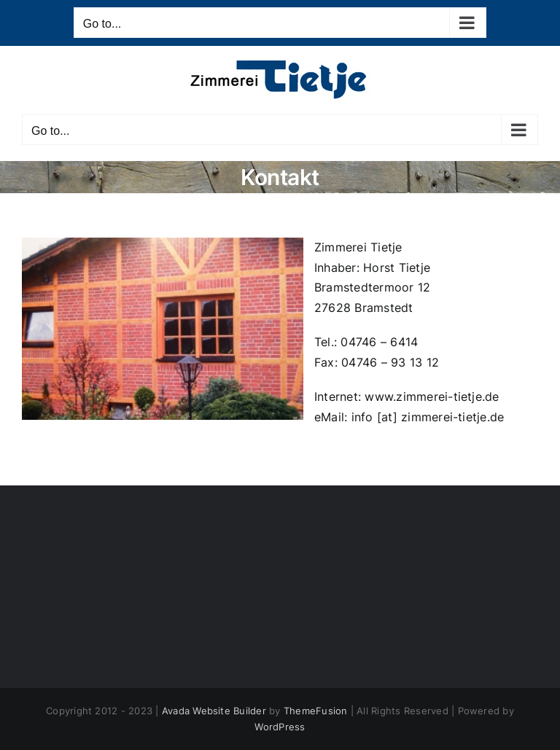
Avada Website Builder (214, 711)
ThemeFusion (316, 711)
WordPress (280, 727)
